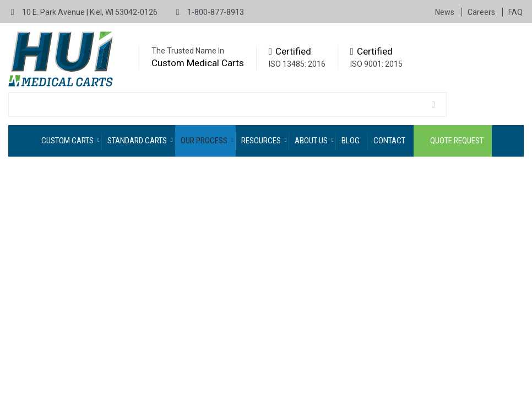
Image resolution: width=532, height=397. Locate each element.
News (446, 12)
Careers (482, 12)
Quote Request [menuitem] (457, 141)
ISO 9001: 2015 (376, 64)
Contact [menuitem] (389, 141)
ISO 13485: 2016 (297, 64)
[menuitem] (69, 141)
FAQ (515, 12)
